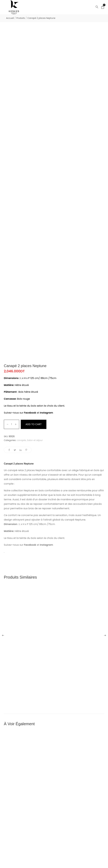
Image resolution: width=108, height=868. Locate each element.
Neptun (28, 490)
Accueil (10, 18)
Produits (21, 18)
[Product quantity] (12, 424)
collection (17, 490)
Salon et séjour (35, 440)
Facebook (30, 413)
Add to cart (34, 424)
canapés (21, 440)
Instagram (47, 413)
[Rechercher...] (97, 7)
